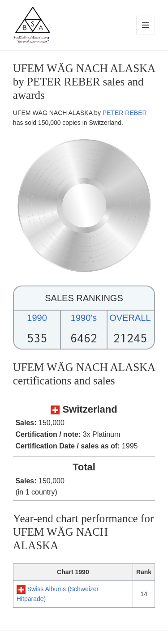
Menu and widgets (146, 34)
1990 (37, 318)
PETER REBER (125, 113)
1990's (84, 318)
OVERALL (130, 318)
